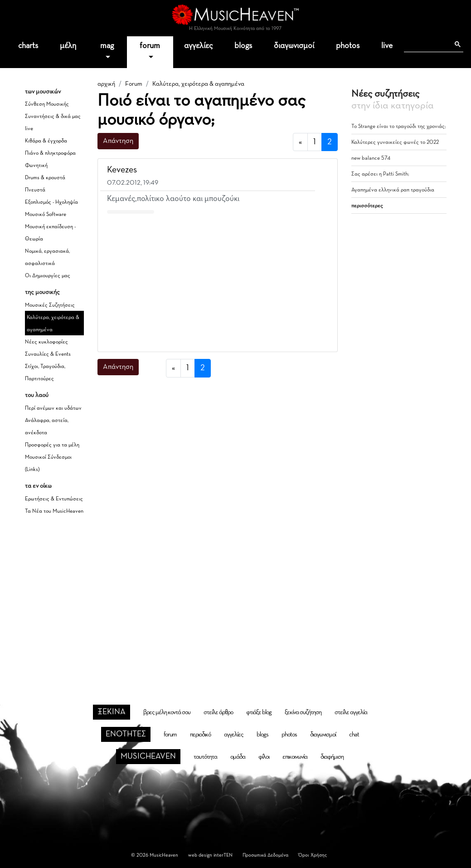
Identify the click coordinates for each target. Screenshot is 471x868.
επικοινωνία (295, 757)
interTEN (223, 855)
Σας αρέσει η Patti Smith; (380, 174)
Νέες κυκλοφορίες (46, 342)
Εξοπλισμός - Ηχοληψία (51, 202)
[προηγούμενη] (300, 142)
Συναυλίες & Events (48, 354)
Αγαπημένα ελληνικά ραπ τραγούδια (393, 190)
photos (348, 46)
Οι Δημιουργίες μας (48, 276)
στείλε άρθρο (218, 712)
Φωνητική (36, 166)
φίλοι (264, 757)
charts (28, 46)
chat (354, 735)
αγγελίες (198, 46)
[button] (322, 171)
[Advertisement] (218, 281)
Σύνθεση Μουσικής (47, 104)
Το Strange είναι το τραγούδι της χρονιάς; (399, 127)
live (387, 46)
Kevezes (122, 170)
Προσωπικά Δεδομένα (265, 855)
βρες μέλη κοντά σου (167, 712)
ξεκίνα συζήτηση (303, 712)
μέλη (68, 46)
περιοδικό (200, 735)
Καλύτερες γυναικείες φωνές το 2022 (395, 142)
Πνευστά (35, 190)
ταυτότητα (205, 757)
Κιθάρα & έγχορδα (46, 141)
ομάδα (238, 757)
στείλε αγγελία (351, 712)
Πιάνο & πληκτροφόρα (50, 153)
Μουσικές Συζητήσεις (50, 305)
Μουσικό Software (46, 215)
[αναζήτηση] (427, 44)
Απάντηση (118, 141)
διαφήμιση (332, 757)
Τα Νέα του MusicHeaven (54, 511)
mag (107, 46)
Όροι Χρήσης (313, 855)
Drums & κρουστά (45, 178)
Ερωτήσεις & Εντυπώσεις (54, 499)
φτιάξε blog (259, 712)
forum (150, 46)
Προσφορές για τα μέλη (52, 445)
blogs (243, 46)
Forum (134, 84)
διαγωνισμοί (294, 46)
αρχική (106, 84)
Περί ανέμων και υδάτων (53, 408)
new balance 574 (371, 158)
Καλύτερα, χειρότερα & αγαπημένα (198, 84)
